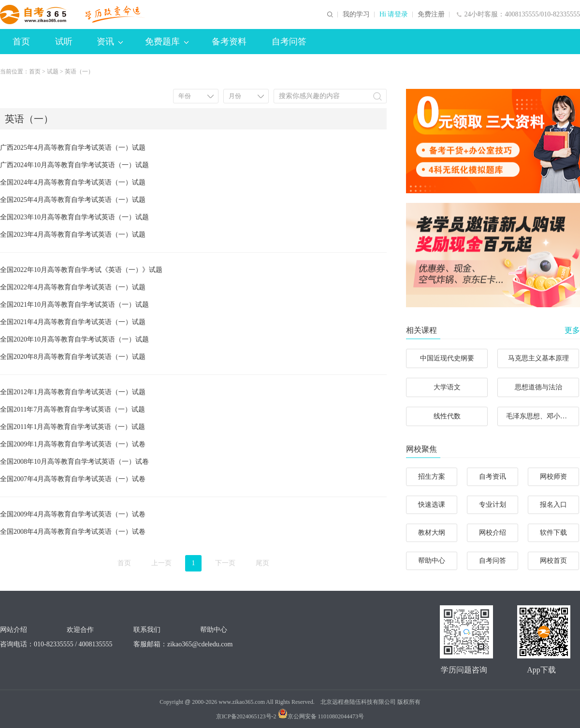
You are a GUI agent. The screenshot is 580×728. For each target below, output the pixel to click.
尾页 (262, 563)
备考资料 (229, 42)
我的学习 (356, 14)
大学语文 (447, 387)
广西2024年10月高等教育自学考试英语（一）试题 (74, 165)
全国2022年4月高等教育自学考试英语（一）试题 (73, 287)
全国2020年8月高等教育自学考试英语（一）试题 (73, 357)
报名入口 (553, 505)
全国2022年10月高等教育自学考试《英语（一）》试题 (81, 270)
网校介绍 (493, 533)
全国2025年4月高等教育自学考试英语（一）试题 (73, 200)
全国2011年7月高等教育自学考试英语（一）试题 (72, 409)
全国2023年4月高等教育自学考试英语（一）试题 (73, 235)
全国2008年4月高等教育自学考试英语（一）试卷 (73, 532)
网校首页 (553, 561)
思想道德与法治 (538, 387)
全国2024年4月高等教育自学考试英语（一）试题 (73, 182)
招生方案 (432, 477)
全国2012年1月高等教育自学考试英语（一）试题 (73, 392)
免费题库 (167, 42)
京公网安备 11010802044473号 (321, 716)
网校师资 (553, 477)
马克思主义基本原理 (538, 358)
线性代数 (447, 416)
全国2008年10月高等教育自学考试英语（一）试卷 (74, 462)
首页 (21, 42)
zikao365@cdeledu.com (200, 644)
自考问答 (289, 42)
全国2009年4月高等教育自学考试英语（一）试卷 (73, 514)
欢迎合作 (80, 630)
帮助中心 (432, 561)
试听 (64, 42)
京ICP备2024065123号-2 (246, 716)
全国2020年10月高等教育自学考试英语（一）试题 (74, 339)
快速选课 (432, 505)
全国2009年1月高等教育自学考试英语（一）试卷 (73, 444)
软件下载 (553, 533)
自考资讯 (493, 477)
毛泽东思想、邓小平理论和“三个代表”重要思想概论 (543, 416)
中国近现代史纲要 (447, 358)
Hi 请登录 (394, 14)
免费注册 (431, 14)
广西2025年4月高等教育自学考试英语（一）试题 (73, 148)
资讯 (110, 42)
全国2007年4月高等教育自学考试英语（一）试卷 (73, 479)
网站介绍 (14, 630)
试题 (53, 71)
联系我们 (147, 630)
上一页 (161, 563)
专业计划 (493, 505)
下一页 (225, 563)
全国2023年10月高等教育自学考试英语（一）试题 (74, 217)
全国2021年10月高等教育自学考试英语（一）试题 (74, 305)
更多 (572, 330)
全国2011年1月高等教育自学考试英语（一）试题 (72, 427)
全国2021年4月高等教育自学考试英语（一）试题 (73, 322)
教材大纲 (432, 533)
